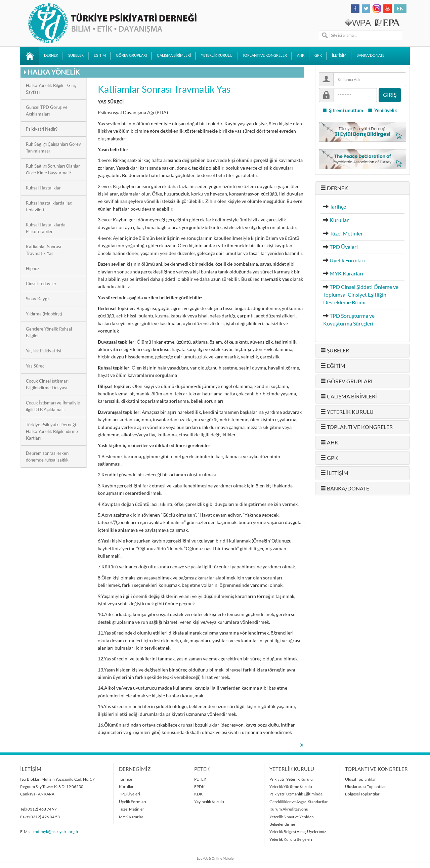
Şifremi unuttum (343, 111)
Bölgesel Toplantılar (362, 794)
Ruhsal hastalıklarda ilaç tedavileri (49, 206)
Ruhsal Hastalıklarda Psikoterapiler (46, 228)
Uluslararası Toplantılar (365, 787)
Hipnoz (33, 268)
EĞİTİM (100, 55)
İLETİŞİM (339, 55)
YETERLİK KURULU (217, 55)
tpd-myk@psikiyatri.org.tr (56, 832)
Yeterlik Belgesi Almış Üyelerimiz (298, 832)
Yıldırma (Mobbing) (44, 314)
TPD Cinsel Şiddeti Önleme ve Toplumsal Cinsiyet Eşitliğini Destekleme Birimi (361, 295)
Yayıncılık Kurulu (209, 802)
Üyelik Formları (347, 260)
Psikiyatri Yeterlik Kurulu (291, 779)
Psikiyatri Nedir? (42, 129)
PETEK (200, 779)
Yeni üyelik (382, 111)
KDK (198, 794)
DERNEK (51, 55)
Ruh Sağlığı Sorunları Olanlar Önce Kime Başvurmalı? (53, 169)
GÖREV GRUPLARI (131, 55)
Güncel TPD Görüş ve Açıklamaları (47, 111)
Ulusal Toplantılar (360, 779)
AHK (301, 55)
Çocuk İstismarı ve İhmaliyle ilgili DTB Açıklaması (53, 406)
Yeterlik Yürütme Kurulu (291, 787)
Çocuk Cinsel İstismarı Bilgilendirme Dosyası (47, 384)
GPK (318, 55)
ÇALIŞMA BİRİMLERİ (174, 55)
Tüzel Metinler (346, 233)
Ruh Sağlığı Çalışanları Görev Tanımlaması (53, 147)
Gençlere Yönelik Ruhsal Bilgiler (49, 332)
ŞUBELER (76, 55)
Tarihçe (338, 207)
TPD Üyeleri (344, 247)
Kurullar (339, 220)
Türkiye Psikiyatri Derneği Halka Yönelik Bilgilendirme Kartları (52, 431)
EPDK (199, 787)
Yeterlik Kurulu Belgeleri (291, 839)
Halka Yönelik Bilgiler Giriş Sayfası (51, 89)
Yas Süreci (36, 366)
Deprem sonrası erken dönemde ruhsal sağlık (47, 457)
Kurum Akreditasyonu (289, 809)
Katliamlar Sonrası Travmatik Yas (44, 250)
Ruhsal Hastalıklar (43, 188)
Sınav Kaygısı (39, 299)
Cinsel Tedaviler (41, 284)
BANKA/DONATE (370, 55)
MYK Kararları (346, 273)
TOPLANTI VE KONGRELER (265, 55)
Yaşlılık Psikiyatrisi (44, 351)
